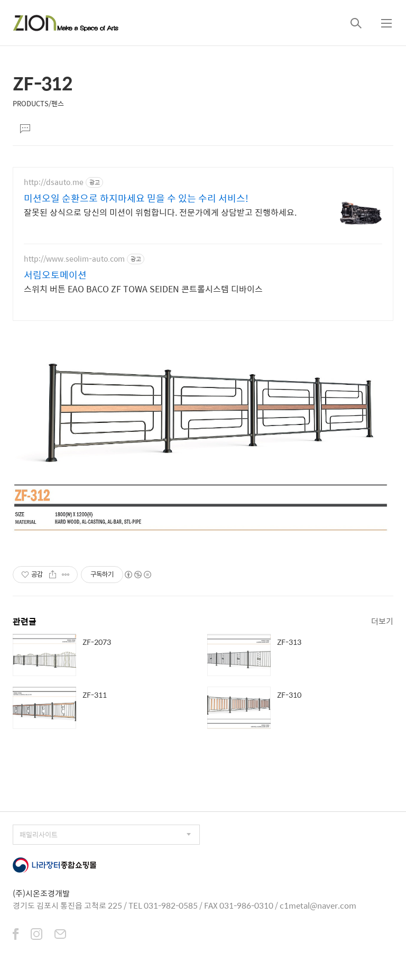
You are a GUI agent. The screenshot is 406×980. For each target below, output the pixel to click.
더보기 (382, 621)
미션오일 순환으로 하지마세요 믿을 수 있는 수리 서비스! (136, 198)
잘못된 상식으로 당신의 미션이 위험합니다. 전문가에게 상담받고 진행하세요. (160, 212)
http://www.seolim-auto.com (74, 259)
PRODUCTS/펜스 (38, 103)
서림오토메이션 (55, 275)
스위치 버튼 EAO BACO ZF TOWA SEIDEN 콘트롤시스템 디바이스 (143, 289)
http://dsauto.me (54, 182)
